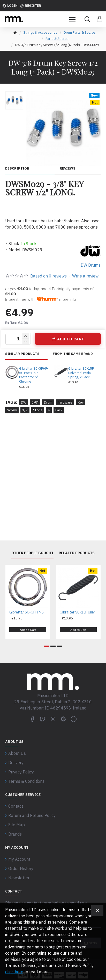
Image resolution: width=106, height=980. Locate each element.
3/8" (35, 402)
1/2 (25, 410)
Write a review (85, 276)
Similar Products (22, 354)
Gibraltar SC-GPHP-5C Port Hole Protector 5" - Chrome (34, 375)
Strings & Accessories (40, 32)
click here (14, 972)
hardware (65, 402)
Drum (48, 402)
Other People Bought (32, 553)
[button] (47, 646)
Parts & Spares (57, 39)
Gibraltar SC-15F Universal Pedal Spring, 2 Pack (81, 373)
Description (17, 169)
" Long (38, 410)
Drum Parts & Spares (80, 32)
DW (24, 402)
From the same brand (73, 354)
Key (81, 402)
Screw (12, 410)
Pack (59, 410)
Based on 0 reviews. (49, 276)
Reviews (68, 169)
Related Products (77, 553)
